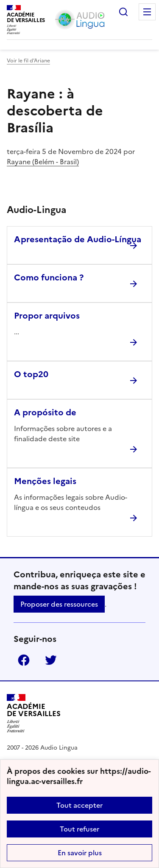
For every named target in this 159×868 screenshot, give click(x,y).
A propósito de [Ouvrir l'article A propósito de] (45, 412)
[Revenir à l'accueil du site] (34, 713)
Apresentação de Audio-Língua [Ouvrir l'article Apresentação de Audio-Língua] (78, 239)
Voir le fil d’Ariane (28, 61)
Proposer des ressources (59, 604)
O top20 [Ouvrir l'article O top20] (31, 374)
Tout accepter (79, 805)
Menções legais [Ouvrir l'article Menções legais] (45, 481)
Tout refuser (79, 829)
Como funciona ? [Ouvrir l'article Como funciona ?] (49, 277)
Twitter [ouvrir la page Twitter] (51, 660)
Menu (147, 12)
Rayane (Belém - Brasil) (43, 162)
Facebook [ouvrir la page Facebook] (24, 660)
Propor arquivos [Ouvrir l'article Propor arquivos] (47, 316)
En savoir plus (80, 853)
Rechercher (123, 12)
